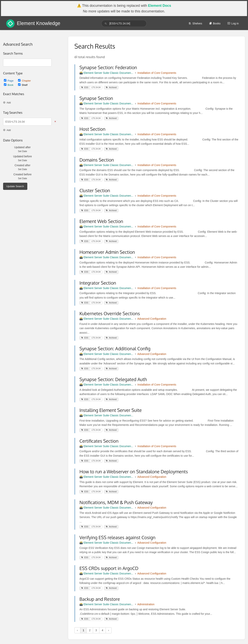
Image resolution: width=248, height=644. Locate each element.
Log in (233, 23)
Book (9, 85)
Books (215, 23)
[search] (124, 23)
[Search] (106, 24)
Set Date (23, 151)
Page (9, 81)
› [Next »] (109, 630)
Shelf (23, 85)
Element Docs (160, 6)
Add (7, 103)
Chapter (24, 81)
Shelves (195, 23)
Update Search (15, 186)
